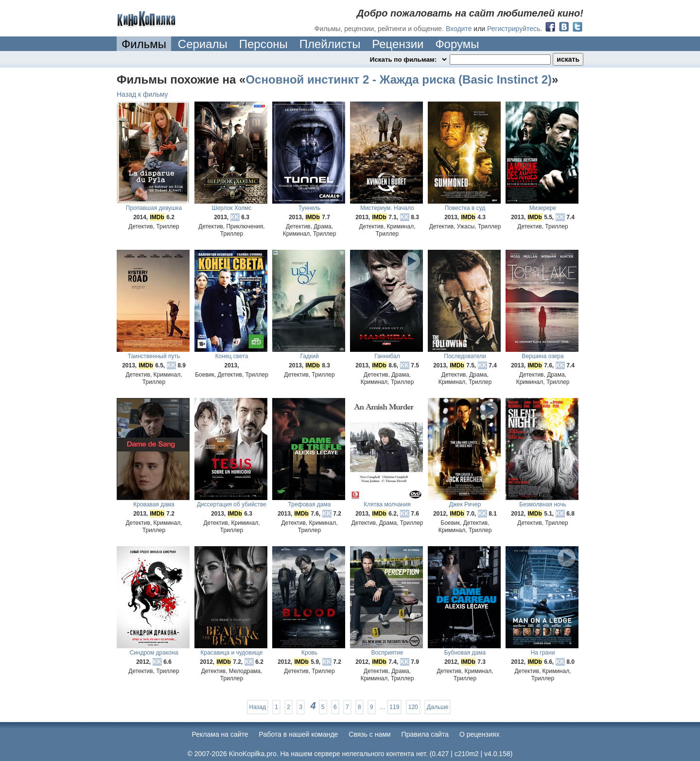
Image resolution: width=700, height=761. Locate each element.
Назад (258, 707)
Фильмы (144, 44)
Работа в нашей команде (299, 734)
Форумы (457, 44)
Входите (459, 29)
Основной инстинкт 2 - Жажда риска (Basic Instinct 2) (399, 79)
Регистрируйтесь (514, 29)
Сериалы (203, 44)
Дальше (437, 707)
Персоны (263, 44)
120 (413, 707)
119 (394, 707)
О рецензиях (480, 734)
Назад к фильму (142, 94)
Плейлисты (330, 44)
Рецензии (398, 44)
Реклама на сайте (220, 734)
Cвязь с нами (369, 734)
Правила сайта (425, 734)
